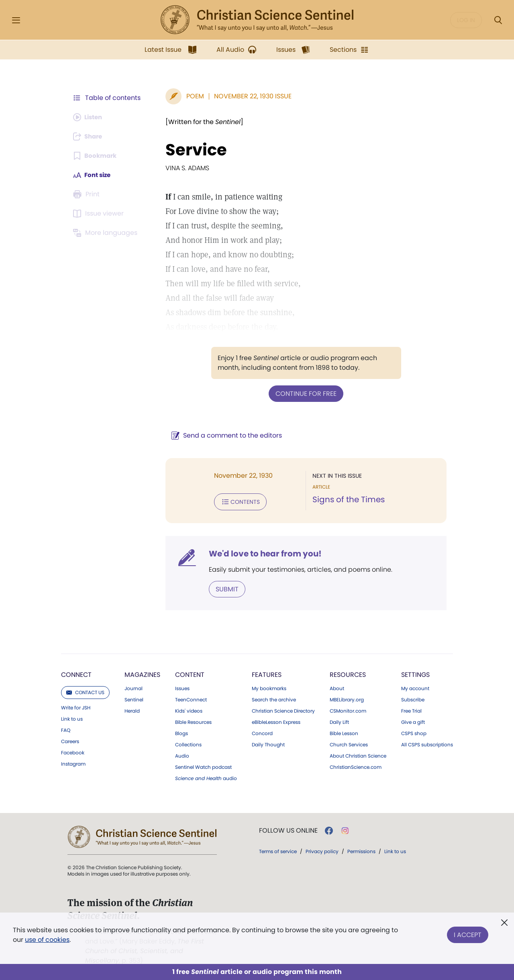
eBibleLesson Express (276, 721)
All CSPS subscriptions (427, 743)
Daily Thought (268, 743)
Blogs (182, 732)
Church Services (349, 743)
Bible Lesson (344, 732)
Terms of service (278, 850)
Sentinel (134, 698)
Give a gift (413, 721)
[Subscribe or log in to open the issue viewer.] (100, 214)
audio (206, 777)
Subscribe (413, 698)
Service (192, 150)
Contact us (85, 691)
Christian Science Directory (283, 709)
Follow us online (288, 829)
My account (415, 687)
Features (267, 673)
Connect (76, 673)
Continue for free (304, 393)
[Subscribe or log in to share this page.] (90, 137)
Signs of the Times (347, 499)
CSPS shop (414, 732)
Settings (415, 673)
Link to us (72, 717)
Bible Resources (193, 721)
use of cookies (47, 940)
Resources (348, 673)
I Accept (468, 933)
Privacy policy (322, 850)
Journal (134, 687)
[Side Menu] (16, 20)
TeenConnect (191, 698)
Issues (182, 687)
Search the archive (274, 698)
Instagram (73, 762)
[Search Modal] (498, 20)
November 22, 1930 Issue (249, 96)
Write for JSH (76, 706)
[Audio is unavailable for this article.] (89, 117)
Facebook (73, 751)
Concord (262, 732)
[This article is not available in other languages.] (106, 233)
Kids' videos (189, 709)
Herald (132, 709)
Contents (236, 501)
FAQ (66, 729)
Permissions (361, 850)
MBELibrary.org (347, 698)
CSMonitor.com (348, 709)
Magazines (142, 673)
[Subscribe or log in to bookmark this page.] (96, 156)
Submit (223, 588)
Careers (70, 740)
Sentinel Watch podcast (203, 766)
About (337, 687)
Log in (466, 20)
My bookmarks (269, 687)
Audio (182, 754)
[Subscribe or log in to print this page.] (88, 194)
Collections (188, 743)
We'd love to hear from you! (261, 552)
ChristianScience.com (356, 766)
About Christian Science (358, 754)
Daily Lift (339, 721)
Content (190, 673)
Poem (191, 96)
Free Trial (411, 709)
